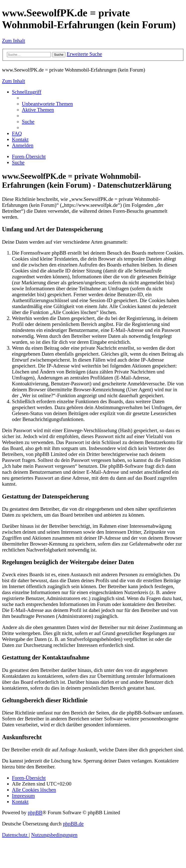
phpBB (35, 812)
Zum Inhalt (14, 40)
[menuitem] (47, 104)
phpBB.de (73, 824)
